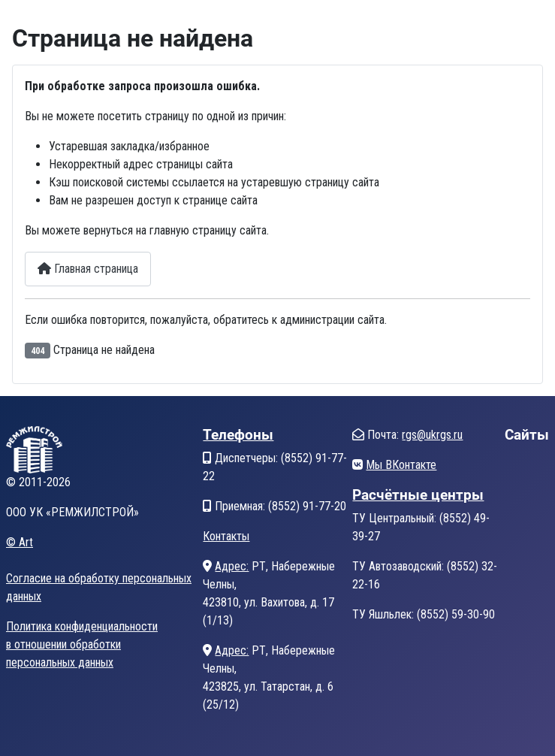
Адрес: (232, 566)
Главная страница (88, 269)
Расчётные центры (418, 495)
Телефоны (238, 435)
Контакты (226, 536)
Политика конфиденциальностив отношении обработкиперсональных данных (82, 644)
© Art (20, 542)
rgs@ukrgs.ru (432, 435)
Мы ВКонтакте (401, 465)
